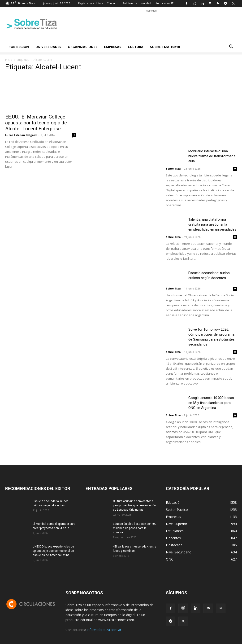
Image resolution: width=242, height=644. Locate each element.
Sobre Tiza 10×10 (165, 47)
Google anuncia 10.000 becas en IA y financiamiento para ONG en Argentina (211, 403)
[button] (231, 47)
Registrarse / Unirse (91, 3)
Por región (19, 47)
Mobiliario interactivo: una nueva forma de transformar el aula (212, 156)
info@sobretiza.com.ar (104, 630)
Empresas (113, 47)
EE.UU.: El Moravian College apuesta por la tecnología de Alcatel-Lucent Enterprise (36, 123)
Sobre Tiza (173, 169)
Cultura (136, 47)
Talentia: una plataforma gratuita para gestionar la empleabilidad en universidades (212, 224)
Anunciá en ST (164, 3)
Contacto (112, 3)
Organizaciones (83, 47)
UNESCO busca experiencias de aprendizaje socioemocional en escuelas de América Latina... (53, 551)
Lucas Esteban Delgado (21, 135)
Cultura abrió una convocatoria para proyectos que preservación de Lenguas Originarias (134, 505)
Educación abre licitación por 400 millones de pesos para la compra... (135, 528)
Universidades (48, 47)
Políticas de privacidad (137, 3)
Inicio (9, 60)
